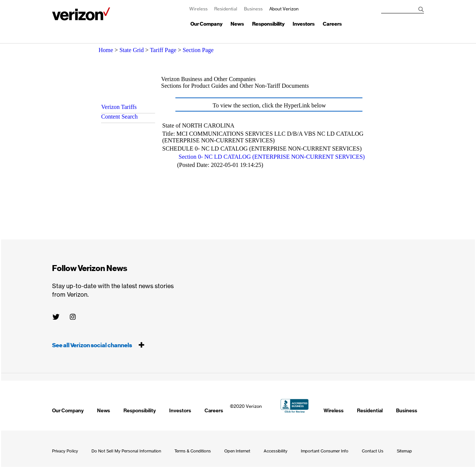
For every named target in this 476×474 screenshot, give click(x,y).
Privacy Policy (65, 451)
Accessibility (276, 451)
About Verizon (81, 14)
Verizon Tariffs (119, 107)
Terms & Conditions (193, 451)
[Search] (421, 9)
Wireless (198, 9)
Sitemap (404, 451)
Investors (304, 24)
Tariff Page (163, 50)
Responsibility (268, 24)
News (237, 24)
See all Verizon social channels (98, 345)
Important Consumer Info (325, 451)
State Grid (131, 50)
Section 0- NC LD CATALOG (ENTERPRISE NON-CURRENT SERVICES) (272, 157)
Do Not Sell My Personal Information (126, 451)
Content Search (119, 117)
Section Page (198, 50)
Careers (332, 24)
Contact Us (373, 451)
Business (253, 9)
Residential (226, 9)
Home (106, 50)
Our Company (206, 24)
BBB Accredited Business (295, 406)
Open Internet (237, 451)
